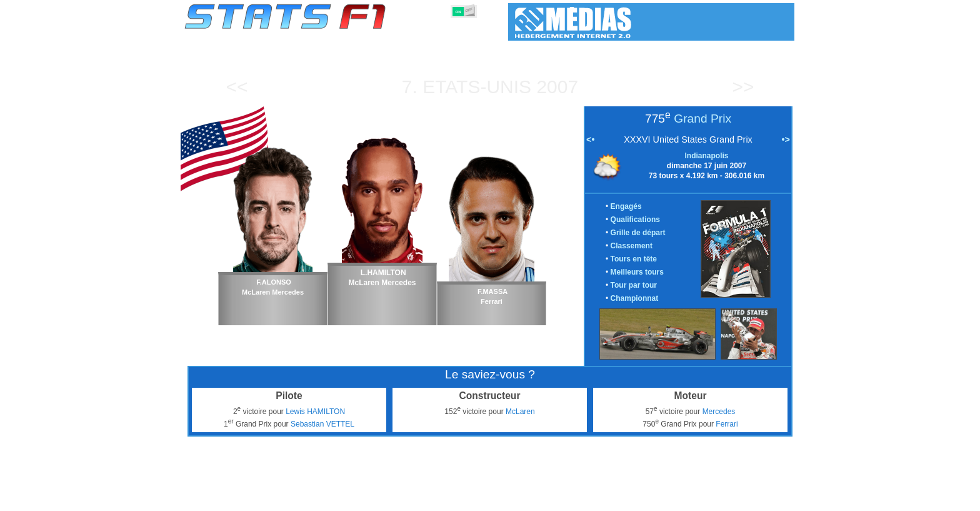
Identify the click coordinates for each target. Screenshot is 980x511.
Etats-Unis (477, 87)
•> (786, 139)
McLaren (520, 412)
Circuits (595, 499)
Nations (554, 499)
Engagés (626, 206)
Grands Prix (326, 499)
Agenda (636, 499)
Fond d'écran (718, 499)
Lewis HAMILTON (315, 412)
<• (590, 139)
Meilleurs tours (637, 272)
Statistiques (228, 499)
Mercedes (719, 412)
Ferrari (727, 424)
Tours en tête (634, 259)
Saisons (277, 499)
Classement (632, 246)
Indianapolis (706, 156)
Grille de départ (638, 233)
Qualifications (635, 220)
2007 (557, 87)
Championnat (635, 298)
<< (237, 87)
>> (743, 87)
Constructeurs (423, 499)
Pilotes (372, 499)
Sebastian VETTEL (322, 424)
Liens (672, 499)
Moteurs (477, 499)
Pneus (516, 499)
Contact (769, 499)
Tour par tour (634, 285)
